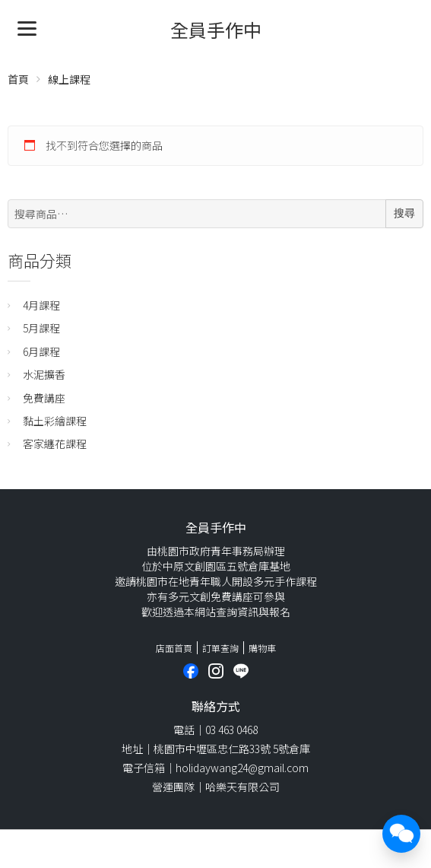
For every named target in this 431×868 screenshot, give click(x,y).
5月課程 (41, 328)
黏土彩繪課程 (55, 421)
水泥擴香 (44, 374)
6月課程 (41, 351)
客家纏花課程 (55, 444)
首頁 (18, 79)
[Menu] (27, 27)
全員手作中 (216, 29)
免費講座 (44, 398)
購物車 (262, 648)
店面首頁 (174, 648)
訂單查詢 (220, 648)
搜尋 (404, 213)
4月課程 (41, 305)
